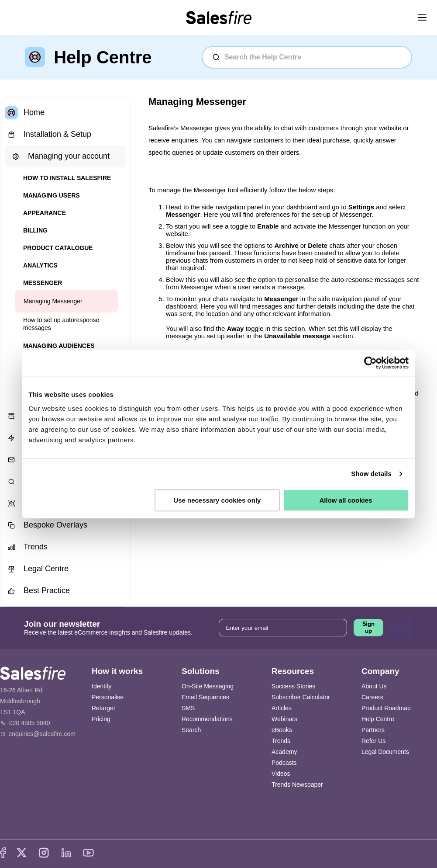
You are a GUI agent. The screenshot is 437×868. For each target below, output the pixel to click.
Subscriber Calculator (301, 697)
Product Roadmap (386, 708)
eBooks (282, 730)
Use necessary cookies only (217, 500)
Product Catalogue (58, 248)
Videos (281, 774)
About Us (374, 686)
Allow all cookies (346, 500)
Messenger (43, 283)
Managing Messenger (53, 301)
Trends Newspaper (297, 785)
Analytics (40, 265)
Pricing (101, 719)
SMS (188, 708)
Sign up (368, 627)
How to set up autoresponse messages (61, 324)
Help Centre (378, 719)
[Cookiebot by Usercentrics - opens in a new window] (370, 363)
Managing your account (59, 156)
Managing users (52, 195)
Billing (35, 230)
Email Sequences (205, 697)
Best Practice (37, 591)
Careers (372, 697)
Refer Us (373, 741)
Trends (26, 547)
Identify (102, 686)
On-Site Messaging (208, 686)
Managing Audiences (59, 346)
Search (191, 730)
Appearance (45, 213)
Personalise (108, 697)
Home (25, 113)
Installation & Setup (48, 135)
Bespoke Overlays (46, 525)
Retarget (103, 708)
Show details (371, 474)
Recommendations (207, 719)
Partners (373, 730)
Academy (284, 752)
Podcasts (284, 763)
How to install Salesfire (67, 178)
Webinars (284, 719)
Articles (282, 708)
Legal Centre (37, 569)
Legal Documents (385, 752)
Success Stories (293, 686)
